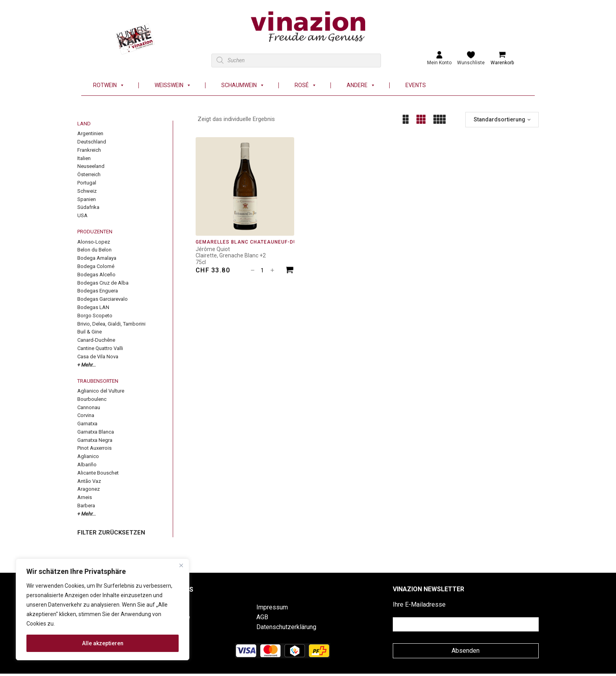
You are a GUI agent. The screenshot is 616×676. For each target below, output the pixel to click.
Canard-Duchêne (96, 340)
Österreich (89, 174)
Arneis (85, 497)
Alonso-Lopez (94, 242)
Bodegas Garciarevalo (103, 299)
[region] (103, 609)
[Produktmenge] (262, 270)
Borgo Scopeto (95, 316)
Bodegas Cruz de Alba (103, 283)
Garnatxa (87, 424)
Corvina (86, 415)
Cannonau (89, 407)
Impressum (272, 607)
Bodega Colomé (96, 266)
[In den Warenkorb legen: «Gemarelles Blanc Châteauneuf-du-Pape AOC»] (290, 271)
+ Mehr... (87, 365)
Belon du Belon (94, 250)
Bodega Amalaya (97, 258)
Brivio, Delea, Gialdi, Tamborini (111, 324)
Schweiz (87, 191)
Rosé (306, 85)
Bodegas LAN (93, 307)
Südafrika (88, 207)
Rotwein (109, 85)
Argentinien (90, 133)
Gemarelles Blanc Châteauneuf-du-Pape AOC (261, 242)
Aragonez (89, 489)
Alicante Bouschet (98, 473)
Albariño (87, 465)
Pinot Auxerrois (94, 448)
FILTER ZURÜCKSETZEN (111, 533)
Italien (84, 158)
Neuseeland (91, 166)
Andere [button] (361, 85)
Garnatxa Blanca (96, 432)
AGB (262, 617)
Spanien (87, 199)
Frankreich (89, 150)
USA (82, 215)
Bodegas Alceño (96, 275)
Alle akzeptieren (103, 643)
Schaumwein (243, 85)
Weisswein (173, 85)
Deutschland (92, 142)
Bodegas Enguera (98, 291)
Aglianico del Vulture (101, 391)
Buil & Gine (90, 332)
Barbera (86, 506)
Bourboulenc (92, 399)
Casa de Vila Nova (98, 357)
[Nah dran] (181, 565)
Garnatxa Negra (95, 440)
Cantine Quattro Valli (100, 348)
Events (416, 85)
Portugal (87, 183)
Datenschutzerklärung (286, 627)
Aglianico (88, 456)
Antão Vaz (89, 481)
